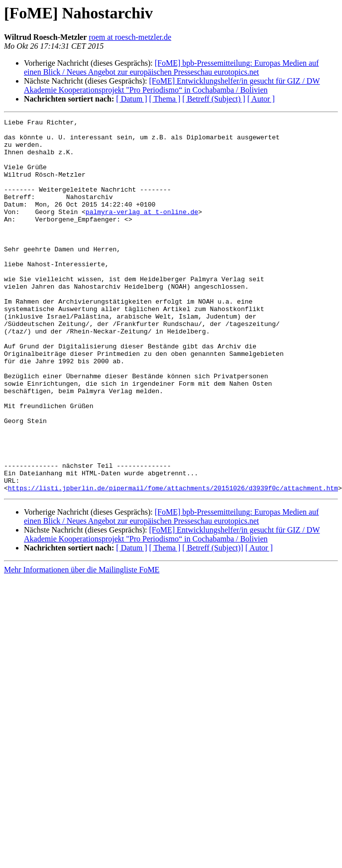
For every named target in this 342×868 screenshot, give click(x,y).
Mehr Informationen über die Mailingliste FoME (82, 644)
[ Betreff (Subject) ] (214, 99)
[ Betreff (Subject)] (213, 622)
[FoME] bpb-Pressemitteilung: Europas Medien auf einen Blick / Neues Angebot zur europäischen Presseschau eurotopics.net (171, 67)
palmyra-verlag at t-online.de (142, 231)
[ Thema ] (165, 99)
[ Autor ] (261, 99)
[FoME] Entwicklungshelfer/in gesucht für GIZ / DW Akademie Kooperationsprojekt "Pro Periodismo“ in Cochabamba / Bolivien (172, 85)
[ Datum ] (131, 99)
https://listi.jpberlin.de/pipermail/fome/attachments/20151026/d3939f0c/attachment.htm (173, 562)
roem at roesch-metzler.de (130, 37)
